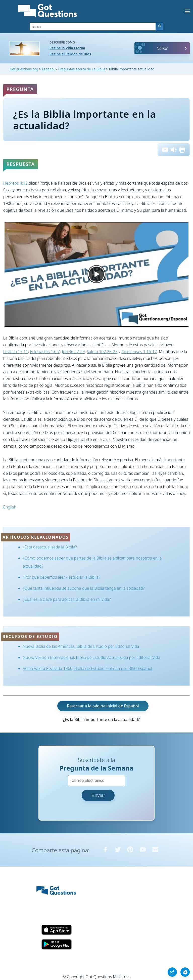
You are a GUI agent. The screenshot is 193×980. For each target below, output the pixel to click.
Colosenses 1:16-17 (139, 352)
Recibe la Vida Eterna (67, 48)
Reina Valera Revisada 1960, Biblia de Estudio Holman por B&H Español (88, 668)
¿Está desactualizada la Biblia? (50, 547)
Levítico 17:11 (16, 352)
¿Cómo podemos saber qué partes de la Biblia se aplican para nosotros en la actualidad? (92, 562)
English (10, 507)
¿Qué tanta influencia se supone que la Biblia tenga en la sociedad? (84, 588)
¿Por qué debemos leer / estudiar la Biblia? (62, 577)
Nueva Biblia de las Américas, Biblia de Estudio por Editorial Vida (81, 646)
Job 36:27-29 (73, 352)
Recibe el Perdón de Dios (70, 54)
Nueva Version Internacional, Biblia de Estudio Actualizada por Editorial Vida (92, 657)
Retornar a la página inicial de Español (103, 706)
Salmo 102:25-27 (102, 352)
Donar (162, 48)
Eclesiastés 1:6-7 (45, 352)
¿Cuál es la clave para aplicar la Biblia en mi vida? (67, 599)
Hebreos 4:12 (15, 183)
